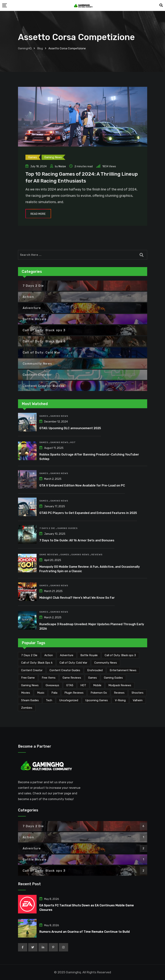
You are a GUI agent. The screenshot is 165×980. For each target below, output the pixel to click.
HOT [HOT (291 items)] (83, 685)
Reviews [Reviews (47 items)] (119, 693)
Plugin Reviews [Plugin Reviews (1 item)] (74, 693)
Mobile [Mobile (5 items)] (97, 685)
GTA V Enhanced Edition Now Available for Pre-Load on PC (82, 485)
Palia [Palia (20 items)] (54, 693)
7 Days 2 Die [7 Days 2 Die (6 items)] (29, 655)
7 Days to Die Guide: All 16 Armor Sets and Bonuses (77, 540)
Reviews (97, 555)
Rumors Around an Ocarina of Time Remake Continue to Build (85, 932)
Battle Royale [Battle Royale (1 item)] (89, 655)
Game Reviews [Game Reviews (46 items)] (72, 678)
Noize (62, 166)
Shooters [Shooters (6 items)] (138, 693)
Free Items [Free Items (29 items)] (49, 678)
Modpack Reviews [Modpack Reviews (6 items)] (120, 685)
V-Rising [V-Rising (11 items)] (120, 700)
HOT (73, 442)
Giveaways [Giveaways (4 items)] (52, 685)
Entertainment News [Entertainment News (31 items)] (123, 670)
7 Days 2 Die (47, 528)
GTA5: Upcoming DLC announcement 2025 (70, 428)
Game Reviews (49, 555)
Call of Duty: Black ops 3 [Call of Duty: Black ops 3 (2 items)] (120, 655)
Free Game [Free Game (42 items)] (28, 678)
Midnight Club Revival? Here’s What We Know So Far (77, 598)
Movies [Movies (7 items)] (26, 693)
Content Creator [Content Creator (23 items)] (32, 670)
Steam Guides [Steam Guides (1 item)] (30, 700)
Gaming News (59, 416)
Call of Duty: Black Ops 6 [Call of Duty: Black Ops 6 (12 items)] (37, 663)
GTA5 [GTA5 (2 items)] (70, 685)
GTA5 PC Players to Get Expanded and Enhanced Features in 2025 (88, 513)
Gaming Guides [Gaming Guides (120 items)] (113, 678)
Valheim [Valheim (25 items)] (138, 700)
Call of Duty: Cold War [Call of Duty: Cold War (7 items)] (73, 663)
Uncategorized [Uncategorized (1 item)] (69, 700)
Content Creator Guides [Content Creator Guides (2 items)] (65, 670)
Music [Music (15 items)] (41, 693)
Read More (38, 214)
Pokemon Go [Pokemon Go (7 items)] (99, 693)
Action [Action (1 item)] (49, 655)
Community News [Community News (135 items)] (106, 663)
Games (44, 416)
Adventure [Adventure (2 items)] (67, 655)
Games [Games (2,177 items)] (93, 678)
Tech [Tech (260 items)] (49, 700)
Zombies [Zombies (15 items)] (27, 708)
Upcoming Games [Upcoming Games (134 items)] (97, 700)
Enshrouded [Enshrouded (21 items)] (95, 670)
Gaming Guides (67, 528)
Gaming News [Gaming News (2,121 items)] (30, 685)
